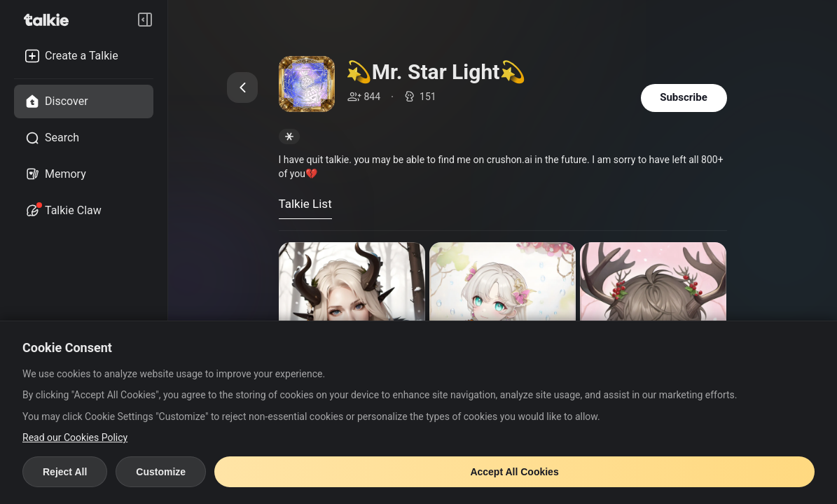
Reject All (65, 472)
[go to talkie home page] (50, 20)
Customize (161, 472)
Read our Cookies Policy (75, 437)
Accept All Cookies (514, 472)
